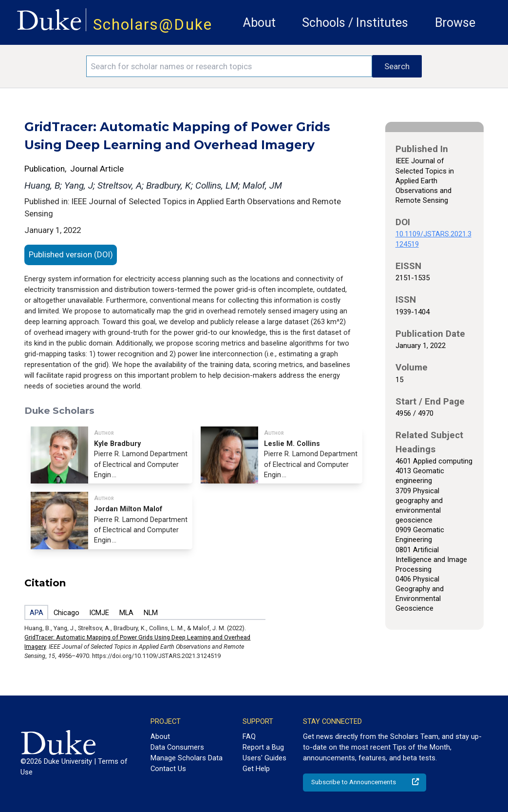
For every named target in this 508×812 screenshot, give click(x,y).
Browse (455, 23)
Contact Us (168, 769)
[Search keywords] (229, 66)
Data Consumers (177, 747)
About (259, 23)
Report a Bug (263, 747)
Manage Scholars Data (187, 758)
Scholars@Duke (153, 25)
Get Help (256, 769)
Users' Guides (264, 758)
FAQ (249, 736)
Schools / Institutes (355, 23)
